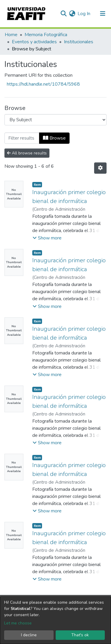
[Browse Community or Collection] (55, 120)
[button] (72, 14)
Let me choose (18, 623)
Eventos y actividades (34, 42)
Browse (54, 138)
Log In (84, 14)
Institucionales (79, 42)
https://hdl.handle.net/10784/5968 (43, 84)
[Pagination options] (100, 168)
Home (11, 35)
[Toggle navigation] (103, 14)
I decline (29, 635)
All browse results (27, 153)
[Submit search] (63, 14)
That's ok (80, 635)
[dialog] (55, 620)
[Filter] (22, 138)
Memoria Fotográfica (46, 35)
